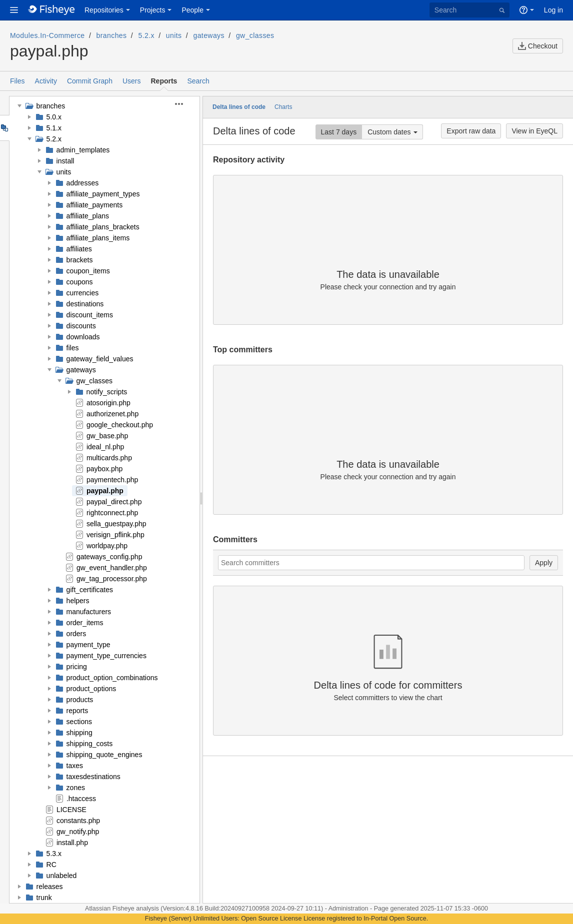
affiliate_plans (88, 216)
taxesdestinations (93, 777)
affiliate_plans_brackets (103, 227)
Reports (164, 81)
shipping (79, 733)
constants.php (78, 821)
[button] (14, 10)
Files (17, 81)
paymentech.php (112, 480)
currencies (83, 293)
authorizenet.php (112, 414)
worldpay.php (107, 546)
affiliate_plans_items (98, 238)
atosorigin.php (108, 403)
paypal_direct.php (114, 502)
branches (112, 35)
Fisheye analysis (137, 909)
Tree (4, 128)
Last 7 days (339, 132)
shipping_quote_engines (104, 755)
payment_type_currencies (106, 656)
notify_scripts (107, 392)
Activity (46, 81)
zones (76, 788)
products (80, 700)
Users (132, 81)
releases (50, 887)
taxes (75, 766)
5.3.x (54, 854)
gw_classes (255, 35)
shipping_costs (90, 744)
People (192, 10)
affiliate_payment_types (103, 194)
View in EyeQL (534, 131)
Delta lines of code (239, 107)
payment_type (88, 645)
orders (76, 634)
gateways (209, 35)
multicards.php (109, 458)
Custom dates (389, 132)
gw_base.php (107, 436)
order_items (85, 623)
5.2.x (146, 35)
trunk (44, 898)
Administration (348, 909)
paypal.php (105, 491)
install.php (72, 843)
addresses (83, 183)
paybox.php (104, 469)
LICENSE (71, 810)
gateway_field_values (100, 359)
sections (79, 722)
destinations (85, 304)
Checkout (538, 46)
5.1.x (54, 128)
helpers (78, 601)
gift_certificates (90, 590)
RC (51, 865)
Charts (283, 107)
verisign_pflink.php (115, 535)
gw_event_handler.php (112, 568)
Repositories (104, 10)
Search (198, 81)
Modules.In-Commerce (47, 35)
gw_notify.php (78, 832)
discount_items (90, 315)
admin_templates (83, 150)
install (65, 161)
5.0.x (54, 117)
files (73, 348)
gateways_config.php (109, 557)
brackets (80, 260)
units (174, 35)
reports (77, 711)
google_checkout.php (120, 425)
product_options (91, 689)
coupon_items (88, 271)
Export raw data (471, 131)
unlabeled (62, 876)
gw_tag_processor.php (112, 579)
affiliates (79, 249)
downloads (83, 337)
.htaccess (81, 799)
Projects (153, 10)
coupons (80, 282)
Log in (553, 10)
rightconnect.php (112, 513)
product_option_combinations (112, 678)
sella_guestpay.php (116, 524)
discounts (81, 326)
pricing (77, 667)
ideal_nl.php (105, 447)
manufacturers (89, 612)
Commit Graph (90, 81)
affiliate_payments (95, 205)
